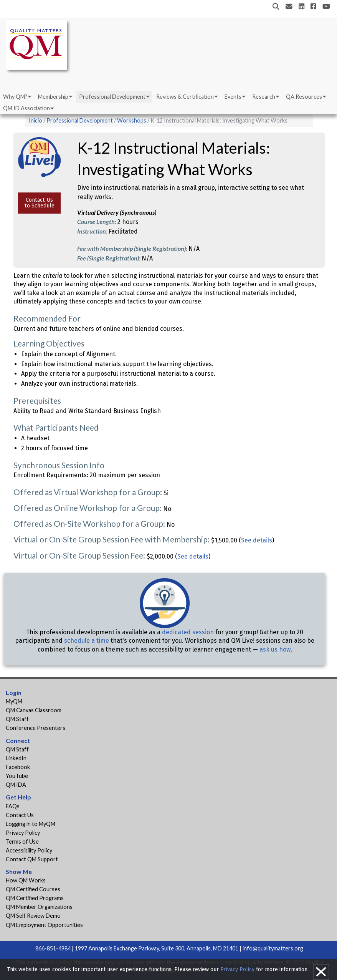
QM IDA (16, 785)
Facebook (18, 767)
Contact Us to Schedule (40, 203)
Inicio (36, 120)
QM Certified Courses (33, 889)
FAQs (13, 806)
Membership (53, 97)
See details (257, 540)
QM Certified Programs (35, 898)
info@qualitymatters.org (273, 948)
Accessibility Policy (29, 850)
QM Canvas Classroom (34, 710)
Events (233, 97)
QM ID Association (26, 108)
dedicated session (188, 632)
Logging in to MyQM (31, 824)
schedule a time (87, 641)
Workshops (132, 120)
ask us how (275, 649)
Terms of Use (22, 842)
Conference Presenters (36, 728)
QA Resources (304, 97)
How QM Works (26, 880)
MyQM (14, 701)
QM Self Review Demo (33, 916)
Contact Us (20, 815)
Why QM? (15, 97)
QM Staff (17, 719)
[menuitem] (17, 97)
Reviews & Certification (185, 97)
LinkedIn (16, 758)
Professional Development (112, 97)
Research (264, 97)
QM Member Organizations (39, 907)
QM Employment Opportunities (44, 925)
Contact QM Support (32, 859)
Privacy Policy (23, 833)
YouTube (17, 776)
